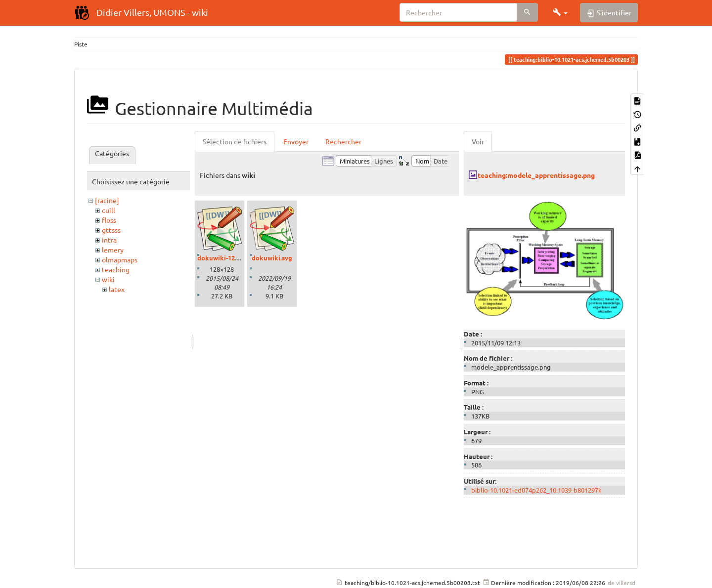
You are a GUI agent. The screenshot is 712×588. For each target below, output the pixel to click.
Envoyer (296, 141)
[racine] (107, 200)
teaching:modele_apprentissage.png (536, 175)
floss (109, 220)
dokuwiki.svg (272, 258)
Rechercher (343, 141)
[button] (560, 12)
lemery (113, 250)
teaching (116, 269)
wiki (108, 279)
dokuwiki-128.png (224, 258)
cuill (109, 210)
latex (117, 289)
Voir (478, 141)
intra (109, 240)
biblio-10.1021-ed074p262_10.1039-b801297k (536, 490)
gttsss (111, 230)
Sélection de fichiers (235, 141)
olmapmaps (120, 259)
